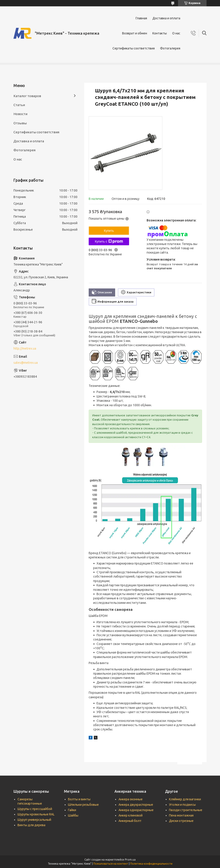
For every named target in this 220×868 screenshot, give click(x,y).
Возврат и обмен (135, 33)
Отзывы (20, 123)
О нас (176, 33)
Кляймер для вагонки (185, 799)
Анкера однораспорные (136, 810)
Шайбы (73, 815)
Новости (20, 114)
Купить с (109, 241)
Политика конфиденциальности (151, 864)
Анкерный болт (130, 821)
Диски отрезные (181, 821)
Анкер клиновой (131, 815)
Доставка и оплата (166, 18)
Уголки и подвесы (182, 805)
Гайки (72, 810)
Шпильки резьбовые (83, 805)
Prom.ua (130, 860)
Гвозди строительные (186, 810)
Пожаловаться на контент (111, 864)
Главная (141, 18)
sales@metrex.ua (26, 363)
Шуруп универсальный (34, 820)
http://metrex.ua (25, 348)
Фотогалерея (170, 48)
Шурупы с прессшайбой (35, 809)
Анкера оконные (131, 799)
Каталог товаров (27, 96)
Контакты (160, 33)
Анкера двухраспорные (136, 805)
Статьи (19, 105)
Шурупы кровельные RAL (36, 814)
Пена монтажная (181, 815)
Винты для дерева (31, 825)
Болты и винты (79, 799)
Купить (109, 231)
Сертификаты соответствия (134, 48)
